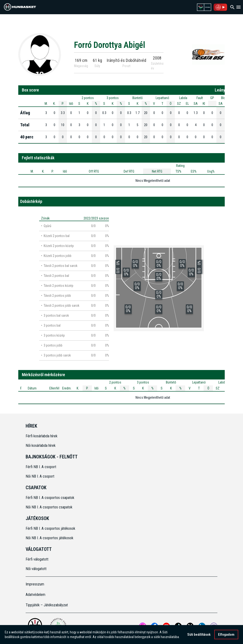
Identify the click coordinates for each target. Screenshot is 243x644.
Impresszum (35, 584)
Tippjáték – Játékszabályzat (47, 605)
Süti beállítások (199, 635)
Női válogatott (36, 569)
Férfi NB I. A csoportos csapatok (50, 498)
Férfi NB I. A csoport (41, 467)
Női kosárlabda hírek (41, 445)
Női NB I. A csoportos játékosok (49, 538)
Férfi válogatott (37, 559)
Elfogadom (226, 635)
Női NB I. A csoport (40, 476)
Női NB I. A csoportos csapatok (49, 507)
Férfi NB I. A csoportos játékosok (50, 528)
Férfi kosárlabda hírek (42, 436)
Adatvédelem (35, 595)
